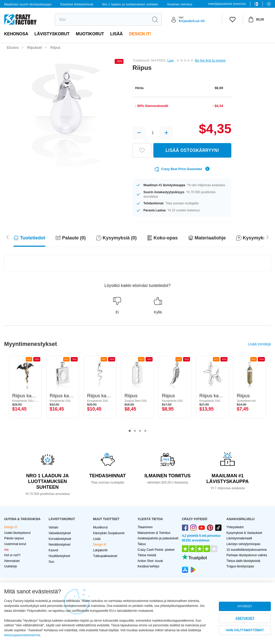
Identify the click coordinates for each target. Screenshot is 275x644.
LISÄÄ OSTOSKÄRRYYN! (192, 150)
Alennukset (12, 561)
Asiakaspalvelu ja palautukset (158, 538)
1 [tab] (130, 431)
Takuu (142, 544)
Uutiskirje (11, 566)
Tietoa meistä (147, 555)
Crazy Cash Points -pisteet (156, 550)
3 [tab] (140, 431)
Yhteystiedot (235, 527)
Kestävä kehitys (148, 566)
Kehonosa (16, 34)
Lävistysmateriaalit (239, 538)
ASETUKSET (245, 618)
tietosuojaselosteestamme (22, 635)
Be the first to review (210, 60)
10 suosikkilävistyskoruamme (247, 550)
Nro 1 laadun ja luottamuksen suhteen (130, 4)
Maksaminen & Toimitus (154, 533)
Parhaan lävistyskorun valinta (247, 555)
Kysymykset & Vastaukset (244, 533)
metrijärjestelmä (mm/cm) (227, 4)
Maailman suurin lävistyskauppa (28, 4)
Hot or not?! (12, 555)
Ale (6, 550)
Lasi (171, 60)
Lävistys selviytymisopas (243, 544)
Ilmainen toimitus (180, 4)
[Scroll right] (8, 237)
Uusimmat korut (15, 544)
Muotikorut (90, 34)
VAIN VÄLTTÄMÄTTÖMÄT (245, 630)
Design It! (140, 34)
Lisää (116, 34)
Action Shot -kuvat (150, 561)
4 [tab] (145, 431)
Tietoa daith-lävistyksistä (243, 561)
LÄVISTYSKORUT (52, 34)
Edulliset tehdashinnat (77, 4)
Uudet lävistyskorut (17, 533)
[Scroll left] (267, 237)
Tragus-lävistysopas (240, 566)
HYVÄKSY (245, 606)
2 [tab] (135, 431)
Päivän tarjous (14, 538)
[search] (102, 19)
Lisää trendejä (259, 344)
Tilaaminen (145, 527)
